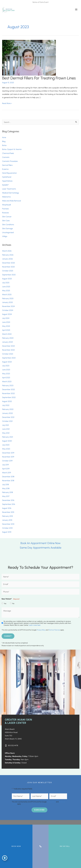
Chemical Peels (8, 153)
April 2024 (6, 330)
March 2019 (7, 473)
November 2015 (8, 512)
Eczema (5, 169)
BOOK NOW (16, 846)
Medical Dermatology (11, 193)
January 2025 (7, 302)
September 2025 (9, 275)
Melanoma (6, 197)
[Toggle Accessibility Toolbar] (5, 858)
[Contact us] (40, 846)
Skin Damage (7, 228)
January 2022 (7, 413)
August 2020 (7, 441)
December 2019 (8, 453)
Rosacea (5, 213)
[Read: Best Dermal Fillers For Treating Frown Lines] (29, 57)
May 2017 (6, 496)
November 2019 (8, 457)
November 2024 (8, 306)
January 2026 (7, 259)
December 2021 (8, 417)
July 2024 (6, 318)
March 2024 (7, 334)
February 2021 (8, 437)
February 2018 (8, 492)
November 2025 (8, 267)
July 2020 (6, 445)
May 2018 (6, 488)
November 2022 (8, 393)
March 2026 (7, 251)
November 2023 (8, 350)
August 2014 (7, 532)
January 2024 (7, 342)
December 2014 (8, 524)
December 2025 (8, 263)
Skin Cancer (7, 217)
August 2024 (7, 314)
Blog (4, 141)
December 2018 (8, 477)
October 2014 (7, 528)
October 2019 (7, 461)
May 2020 (6, 449)
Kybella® (5, 185)
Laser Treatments (9, 189)
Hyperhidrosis (7, 181)
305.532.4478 (13, 745)
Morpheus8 (6, 205)
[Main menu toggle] (76, 10)
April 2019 (6, 469)
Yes (5, 604)
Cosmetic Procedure (10, 161)
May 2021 (6, 433)
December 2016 (8, 500)
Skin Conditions (8, 225)
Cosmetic (6, 157)
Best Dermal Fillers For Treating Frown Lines (39, 78)
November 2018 (8, 481)
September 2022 (9, 397)
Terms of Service (54, 630)
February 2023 (8, 385)
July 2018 (5, 484)
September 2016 (9, 504)
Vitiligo (5, 236)
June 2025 (6, 287)
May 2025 (6, 291)
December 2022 (8, 389)
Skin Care (6, 221)
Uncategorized (8, 232)
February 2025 (8, 298)
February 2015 (8, 516)
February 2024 (8, 338)
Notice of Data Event (41, 2)
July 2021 (5, 425)
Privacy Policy (41, 630)
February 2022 (8, 409)
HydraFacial (7, 177)
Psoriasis (5, 209)
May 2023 (6, 374)
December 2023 (8, 346)
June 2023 (6, 370)
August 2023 (7, 362)
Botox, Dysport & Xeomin (12, 149)
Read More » (7, 103)
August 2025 (7, 279)
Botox (5, 145)
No (13, 604)
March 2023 (7, 381)
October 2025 (8, 271)
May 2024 (6, 326)
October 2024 (8, 310)
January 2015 (7, 520)
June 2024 (6, 322)
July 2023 (6, 366)
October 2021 (7, 421)
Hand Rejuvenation (9, 173)
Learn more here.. (35, 625)
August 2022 (7, 401)
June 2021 (6, 429)
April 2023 (6, 378)
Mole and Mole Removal (11, 201)
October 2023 (8, 354)
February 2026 (8, 255)
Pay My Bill (65, 846)
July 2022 (6, 405)
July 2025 (6, 283)
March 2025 (7, 294)
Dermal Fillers (7, 165)
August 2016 (7, 508)
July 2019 (5, 465)
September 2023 (9, 358)
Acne (4, 137)
